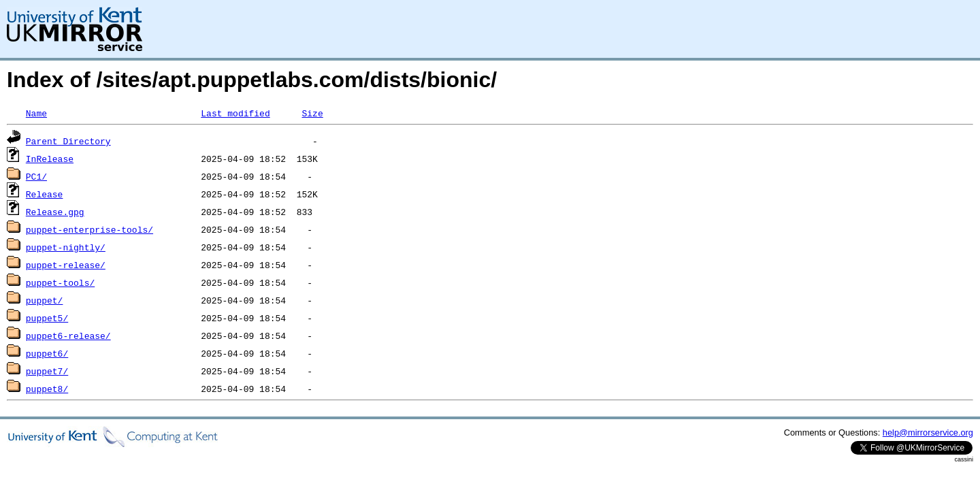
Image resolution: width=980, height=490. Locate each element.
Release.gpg (55, 212)
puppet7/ (47, 371)
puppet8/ (47, 389)
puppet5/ (47, 318)
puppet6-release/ (68, 336)
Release (45, 194)
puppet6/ (47, 353)
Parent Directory (68, 141)
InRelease (50, 159)
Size (312, 113)
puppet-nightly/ (66, 247)
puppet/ (45, 300)
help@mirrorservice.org (928, 432)
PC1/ (36, 176)
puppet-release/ (66, 265)
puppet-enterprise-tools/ (89, 229)
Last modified (235, 113)
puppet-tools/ (60, 282)
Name (36, 113)
